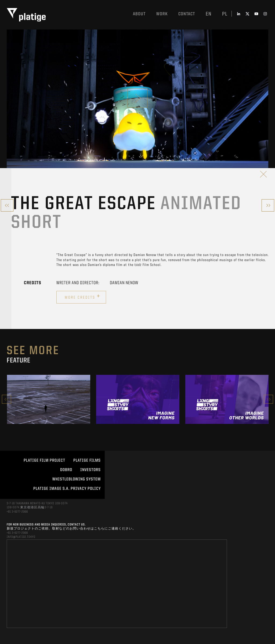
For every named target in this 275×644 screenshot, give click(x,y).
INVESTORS (91, 470)
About (139, 14)
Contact (187, 14)
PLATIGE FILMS (87, 461)
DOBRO (66, 470)
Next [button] (269, 399)
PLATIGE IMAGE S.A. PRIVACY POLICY (67, 489)
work (162, 14)
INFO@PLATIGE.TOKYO (21, 537)
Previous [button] (6, 399)
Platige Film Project (44, 461)
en (209, 14)
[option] (49, 399)
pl (225, 14)
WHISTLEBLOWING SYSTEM (77, 479)
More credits (83, 297)
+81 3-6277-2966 (17, 512)
